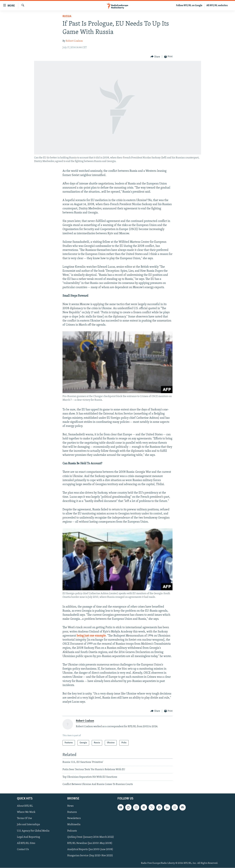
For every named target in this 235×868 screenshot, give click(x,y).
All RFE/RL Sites (26, 843)
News (70, 806)
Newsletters (74, 819)
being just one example (91, 636)
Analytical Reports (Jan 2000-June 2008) (90, 849)
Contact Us (23, 849)
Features (72, 812)
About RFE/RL (25, 806)
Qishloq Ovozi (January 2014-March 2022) (91, 837)
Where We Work (26, 812)
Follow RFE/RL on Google (189, 6)
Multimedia (74, 825)
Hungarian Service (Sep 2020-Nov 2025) (90, 856)
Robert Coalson (74, 41)
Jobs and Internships (28, 825)
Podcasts (72, 831)
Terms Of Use (24, 819)
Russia (67, 16)
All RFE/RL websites (217, 6)
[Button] (155, 57)
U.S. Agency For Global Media (33, 831)
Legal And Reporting (28, 837)
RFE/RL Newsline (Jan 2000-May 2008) (90, 843)
